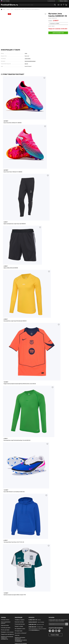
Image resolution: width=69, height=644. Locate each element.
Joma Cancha (28, 59)
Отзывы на (56, 635)
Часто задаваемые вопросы (6, 623)
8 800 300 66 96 (32, 627)
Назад (3, 9)
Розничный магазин (20, 624)
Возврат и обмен (19, 626)
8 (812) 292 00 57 (33, 622)
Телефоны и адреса (20, 620)
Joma (26, 53)
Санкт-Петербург (5, 1)
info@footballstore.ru (35, 630)
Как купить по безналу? (21, 633)
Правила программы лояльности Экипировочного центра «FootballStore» (21, 639)
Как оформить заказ (20, 629)
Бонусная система (19, 622)
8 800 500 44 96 (51, 1)
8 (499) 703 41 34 (33, 620)
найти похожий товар (58, 33)
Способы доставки (6, 628)
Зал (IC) (26, 64)
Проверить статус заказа (7, 632)
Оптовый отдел (19, 631)
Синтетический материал (30, 61)
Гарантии (17, 635)
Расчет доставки (5, 630)
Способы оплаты (5, 620)
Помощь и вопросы (64, 1)
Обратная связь (5, 625)
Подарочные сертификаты (7, 634)
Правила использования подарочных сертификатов (7, 638)
